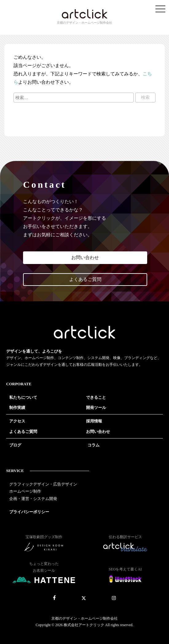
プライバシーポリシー (29, 512)
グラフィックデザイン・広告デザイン (43, 484)
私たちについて (23, 397)
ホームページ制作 (25, 491)
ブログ (15, 445)
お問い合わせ (85, 258)
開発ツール (96, 408)
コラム (94, 445)
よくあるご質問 (85, 279)
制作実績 (17, 408)
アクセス (17, 421)
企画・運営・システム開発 (33, 499)
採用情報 (94, 421)
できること (96, 397)
